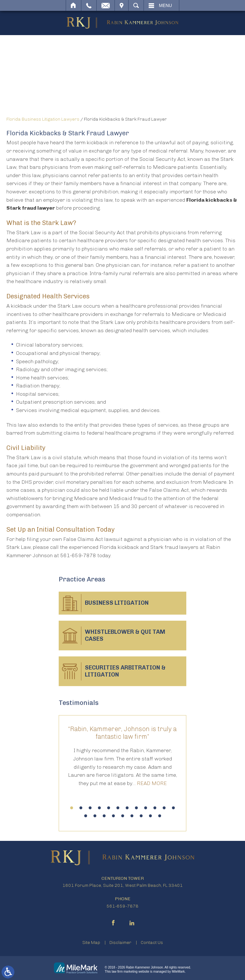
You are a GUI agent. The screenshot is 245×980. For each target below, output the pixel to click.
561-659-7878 (122, 906)
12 (173, 808)
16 (113, 816)
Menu (165, 5)
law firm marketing (125, 972)
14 (95, 816)
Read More (152, 783)
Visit (122, 5)
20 (150, 816)
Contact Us (152, 943)
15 (104, 816)
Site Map (91, 943)
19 (141, 816)
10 (155, 808)
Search (136, 5)
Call (89, 5)
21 (160, 816)
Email (106, 5)
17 (123, 816)
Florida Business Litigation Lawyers (43, 119)
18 (132, 816)
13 (86, 816)
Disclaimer (120, 943)
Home (74, 5)
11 (164, 808)
